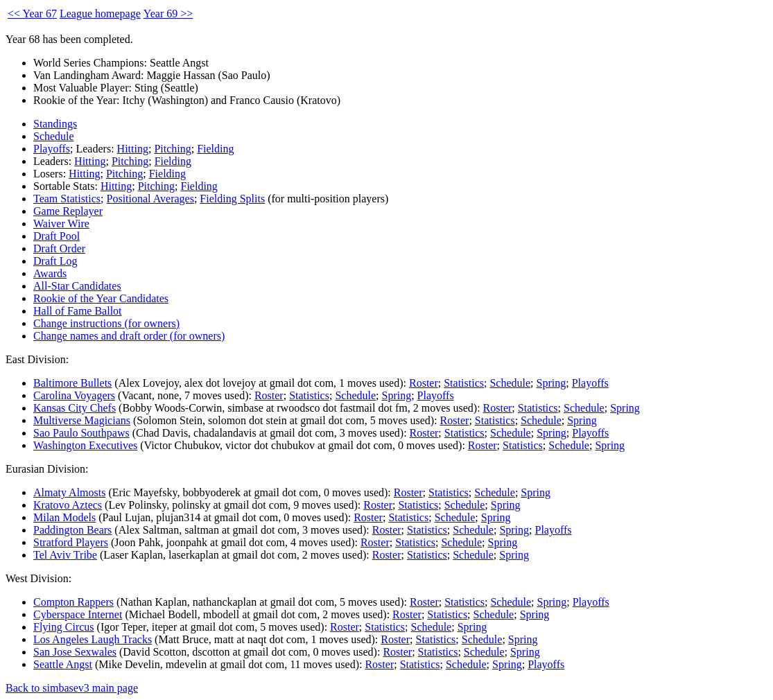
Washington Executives (85, 445)
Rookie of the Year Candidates (101, 298)
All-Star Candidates (77, 286)
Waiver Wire (61, 224)
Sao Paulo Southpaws (81, 433)
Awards (50, 273)
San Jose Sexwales (75, 652)
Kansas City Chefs (75, 408)
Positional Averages (150, 199)
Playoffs (52, 149)
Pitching (172, 149)
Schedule (54, 136)
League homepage (100, 14)
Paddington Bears (72, 530)
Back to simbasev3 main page (72, 688)
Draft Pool (57, 236)
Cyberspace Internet (78, 614)
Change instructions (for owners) (106, 323)
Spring (551, 383)
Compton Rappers (73, 602)
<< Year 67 (32, 14)
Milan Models (64, 517)
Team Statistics (67, 199)
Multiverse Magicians (82, 420)
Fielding (215, 149)
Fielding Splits (232, 199)
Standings (55, 124)
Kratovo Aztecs (68, 505)
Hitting (133, 149)
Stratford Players (71, 542)
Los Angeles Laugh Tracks (93, 639)
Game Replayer (68, 211)
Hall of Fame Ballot (78, 311)
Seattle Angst (63, 664)
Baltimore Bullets (72, 383)
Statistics (464, 383)
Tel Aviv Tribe (65, 555)
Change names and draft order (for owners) (129, 336)
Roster (424, 383)
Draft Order (59, 248)
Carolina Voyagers (74, 395)
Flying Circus (64, 627)
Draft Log (55, 261)
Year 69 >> (168, 14)
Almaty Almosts (69, 492)
